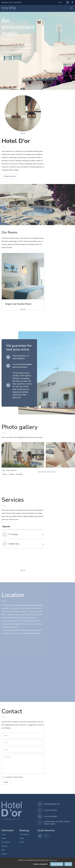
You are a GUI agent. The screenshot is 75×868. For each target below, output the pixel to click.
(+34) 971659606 (50, 816)
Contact (4, 854)
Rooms (22, 842)
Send (6, 782)
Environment (6, 842)
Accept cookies (57, 864)
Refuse (68, 864)
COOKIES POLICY (53, 860)
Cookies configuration (40, 864)
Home (4, 834)
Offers (22, 838)
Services (4, 846)
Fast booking (24, 834)
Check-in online (10, 176)
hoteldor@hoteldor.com (52, 804)
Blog (3, 850)
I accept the (12, 777)
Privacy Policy (18, 777)
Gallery (4, 838)
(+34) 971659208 (50, 810)
